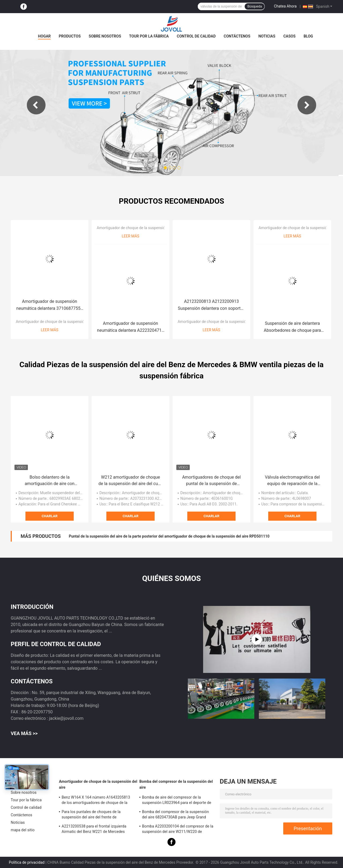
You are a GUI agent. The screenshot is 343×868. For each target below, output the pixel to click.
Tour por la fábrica (149, 36)
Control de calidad (196, 36)
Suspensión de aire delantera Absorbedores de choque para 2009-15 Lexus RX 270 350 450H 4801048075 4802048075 (292, 327)
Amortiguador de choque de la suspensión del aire (58, 322)
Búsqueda (255, 6)
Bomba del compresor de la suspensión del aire (176, 784)
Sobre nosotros (105, 36)
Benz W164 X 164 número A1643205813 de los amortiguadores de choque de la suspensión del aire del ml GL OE (96, 801)
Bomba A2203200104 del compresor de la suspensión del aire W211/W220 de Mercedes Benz (178, 830)
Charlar (49, 516)
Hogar (44, 36)
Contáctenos (237, 36)
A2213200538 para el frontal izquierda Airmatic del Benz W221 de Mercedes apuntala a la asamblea (94, 830)
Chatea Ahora (285, 6)
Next (307, 105)
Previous (36, 105)
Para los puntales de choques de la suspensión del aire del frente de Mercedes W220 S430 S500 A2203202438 (97, 815)
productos (70, 36)
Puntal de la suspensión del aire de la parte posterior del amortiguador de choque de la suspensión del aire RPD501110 (169, 536)
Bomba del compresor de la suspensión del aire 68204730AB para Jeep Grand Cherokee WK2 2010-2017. (175, 815)
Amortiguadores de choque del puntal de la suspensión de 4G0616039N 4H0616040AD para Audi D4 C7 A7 (211, 481)
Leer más (49, 330)
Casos (289, 36)
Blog (308, 36)
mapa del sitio (23, 830)
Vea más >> (24, 733)
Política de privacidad (27, 862)
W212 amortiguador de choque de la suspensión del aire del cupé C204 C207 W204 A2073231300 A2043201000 (130, 481)
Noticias (267, 36)
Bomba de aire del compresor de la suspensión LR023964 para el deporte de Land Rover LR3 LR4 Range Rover (177, 801)
